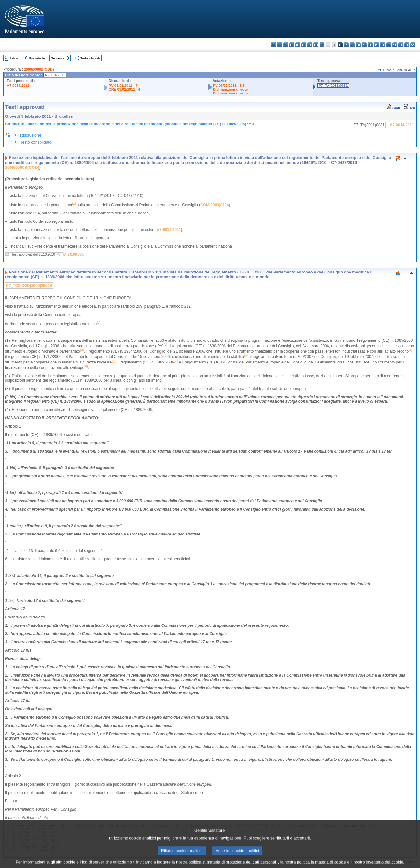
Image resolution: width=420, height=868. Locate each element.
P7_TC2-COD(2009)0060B (29, 286)
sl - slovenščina (401, 45)
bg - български (273, 45)
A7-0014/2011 (18, 86)
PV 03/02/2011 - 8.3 (229, 86)
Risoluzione (31, 135)
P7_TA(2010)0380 (70, 254)
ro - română (389, 45)
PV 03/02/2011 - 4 (123, 86)
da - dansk (292, 45)
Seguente (58, 58)
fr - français (322, 45)
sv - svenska (413, 45)
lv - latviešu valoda (346, 45)
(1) (7, 254)
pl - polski (376, 45)
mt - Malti (364, 45)
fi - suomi (407, 45)
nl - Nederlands (370, 45)
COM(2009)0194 (214, 205)
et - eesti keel (304, 45)
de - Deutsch (298, 45)
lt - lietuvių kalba (352, 45)
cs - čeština (286, 45)
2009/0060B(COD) (39, 69)
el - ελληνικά (310, 45)
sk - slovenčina (395, 45)
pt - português (383, 45)
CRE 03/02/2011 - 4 (125, 89)
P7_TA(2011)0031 (333, 86)
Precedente (37, 58)
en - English (316, 45)
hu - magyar (358, 45)
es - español (280, 45)
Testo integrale (90, 58)
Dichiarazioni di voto (230, 89)
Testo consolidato (36, 142)
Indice (14, 58)
